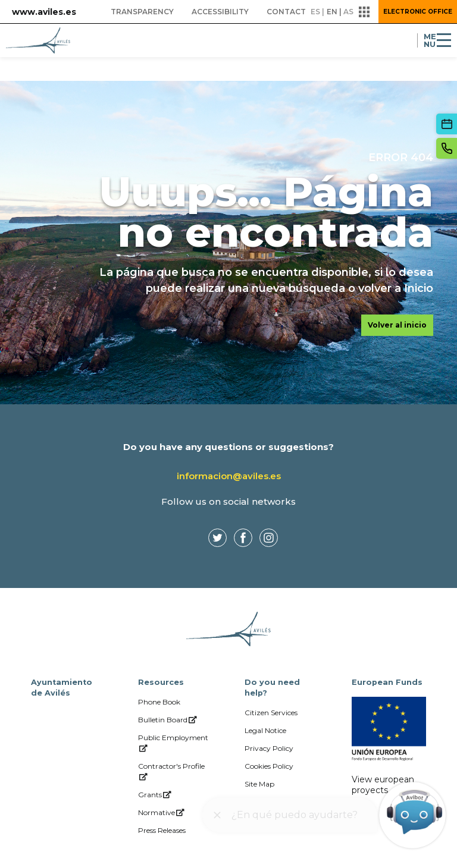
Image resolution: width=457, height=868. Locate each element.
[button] (365, 12)
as (348, 12)
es (315, 12)
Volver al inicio (397, 325)
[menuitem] (142, 12)
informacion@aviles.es (229, 476)
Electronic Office (418, 12)
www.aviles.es (44, 12)
